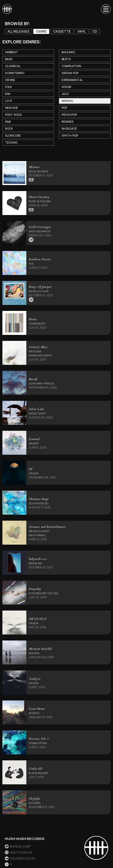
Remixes (67, 122)
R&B (8, 122)
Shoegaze (69, 129)
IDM (8, 94)
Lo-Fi (8, 101)
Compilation (71, 66)
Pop (64, 108)
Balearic (68, 52)
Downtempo (15, 73)
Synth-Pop (70, 136)
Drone (10, 80)
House (66, 87)
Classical (13, 66)
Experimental (72, 80)
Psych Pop (69, 115)
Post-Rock (13, 115)
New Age (11, 108)
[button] (104, 9)
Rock (9, 129)
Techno (11, 143)
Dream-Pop (70, 73)
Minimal (68, 101)
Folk (8, 87)
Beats (66, 59)
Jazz (65, 94)
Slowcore (13, 136)
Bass (9, 59)
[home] (7, 9)
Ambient (11, 52)
